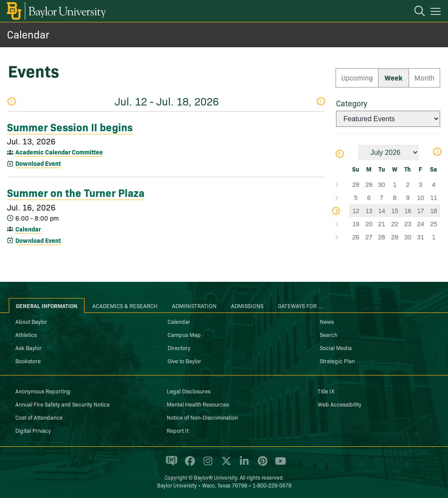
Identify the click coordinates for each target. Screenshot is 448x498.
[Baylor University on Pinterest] (261, 465)
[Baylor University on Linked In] (243, 465)
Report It (178, 430)
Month (424, 77)
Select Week (343, 184)
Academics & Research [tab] (125, 305)
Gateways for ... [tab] (301, 305)
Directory (179, 347)
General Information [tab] (47, 305)
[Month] (388, 153)
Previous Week (11, 101)
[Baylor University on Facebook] (188, 465)
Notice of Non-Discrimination (202, 417)
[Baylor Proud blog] (170, 465)
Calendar (28, 34)
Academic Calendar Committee (59, 152)
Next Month (437, 152)
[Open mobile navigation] (437, 13)
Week (394, 77)
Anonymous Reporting (43, 391)
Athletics (26, 334)
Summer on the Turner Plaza (76, 192)
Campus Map (184, 334)
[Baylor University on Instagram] (206, 465)
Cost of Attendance (39, 417)
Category (352, 103)
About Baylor (31, 321)
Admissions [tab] (247, 305)
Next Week (320, 101)
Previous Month (339, 154)
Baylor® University (215, 477)
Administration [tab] (194, 305)
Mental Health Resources (198, 404)
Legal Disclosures (189, 391)
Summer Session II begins (70, 126)
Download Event (38, 163)
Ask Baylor (28, 347)
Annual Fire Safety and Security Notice (63, 404)
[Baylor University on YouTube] (278, 465)
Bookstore (28, 361)
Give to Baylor (184, 361)
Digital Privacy (33, 430)
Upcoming (357, 77)
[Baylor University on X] (225, 465)
